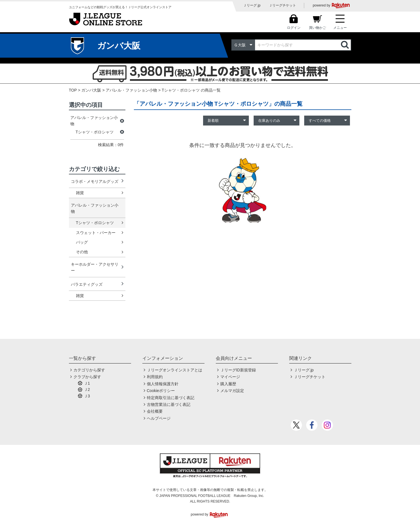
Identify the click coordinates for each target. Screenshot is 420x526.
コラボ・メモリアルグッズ (95, 181)
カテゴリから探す (89, 370)
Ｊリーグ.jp (252, 5)
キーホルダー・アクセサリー (95, 267)
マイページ (230, 377)
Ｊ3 (87, 396)
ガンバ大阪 (91, 90)
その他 (82, 252)
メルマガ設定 (232, 391)
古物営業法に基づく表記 (169, 404)
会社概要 (155, 411)
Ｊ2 (87, 389)
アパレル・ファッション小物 (131, 90)
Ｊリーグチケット (282, 5)
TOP (73, 90)
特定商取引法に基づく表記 (171, 398)
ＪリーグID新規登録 (238, 370)
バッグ (82, 242)
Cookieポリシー (161, 391)
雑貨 (80, 193)
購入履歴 (228, 384)
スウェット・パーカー (96, 233)
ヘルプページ (159, 418)
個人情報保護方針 (163, 384)
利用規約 (155, 377)
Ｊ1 (87, 383)
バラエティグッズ (87, 284)
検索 (345, 45)
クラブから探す (87, 377)
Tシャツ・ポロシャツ (95, 223)
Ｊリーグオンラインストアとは (175, 370)
